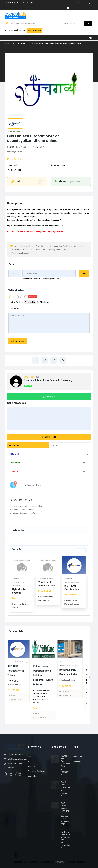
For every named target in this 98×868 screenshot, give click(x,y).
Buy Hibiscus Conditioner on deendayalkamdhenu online (57, 44)
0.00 (86, 463)
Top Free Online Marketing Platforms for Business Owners (65, 811)
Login (9, 30)
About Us (20, 2)
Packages (30, 2)
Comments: (15, 308)
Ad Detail (21, 44)
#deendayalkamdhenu (24, 246)
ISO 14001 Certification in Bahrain (46, 671)
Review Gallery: (16, 302)
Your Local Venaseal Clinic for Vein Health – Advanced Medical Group (20, 675)
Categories (78, 761)
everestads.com (22, 231)
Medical (20, 131)
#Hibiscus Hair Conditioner (61, 246)
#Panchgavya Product (20, 253)
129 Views (43, 696)
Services (11, 131)
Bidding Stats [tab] (14, 445)
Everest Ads (60, 862)
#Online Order (40, 250)
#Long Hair (79, 246)
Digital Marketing (84, 582)
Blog (29, 761)
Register (20, 30)
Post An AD (34, 30)
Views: (36, 147)
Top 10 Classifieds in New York (65, 785)
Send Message (49, 437)
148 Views (17, 705)
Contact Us (32, 776)
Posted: (11, 147)
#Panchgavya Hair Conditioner (60, 250)
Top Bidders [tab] (55, 445)
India (39, 485)
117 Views (69, 714)
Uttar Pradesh (28, 485)
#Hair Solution (42, 246)
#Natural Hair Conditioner (21, 250)
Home (8, 44)
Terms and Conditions (36, 771)
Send (84, 273)
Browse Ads (10, 2)
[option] (34, 584)
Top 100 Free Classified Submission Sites (65, 761)
